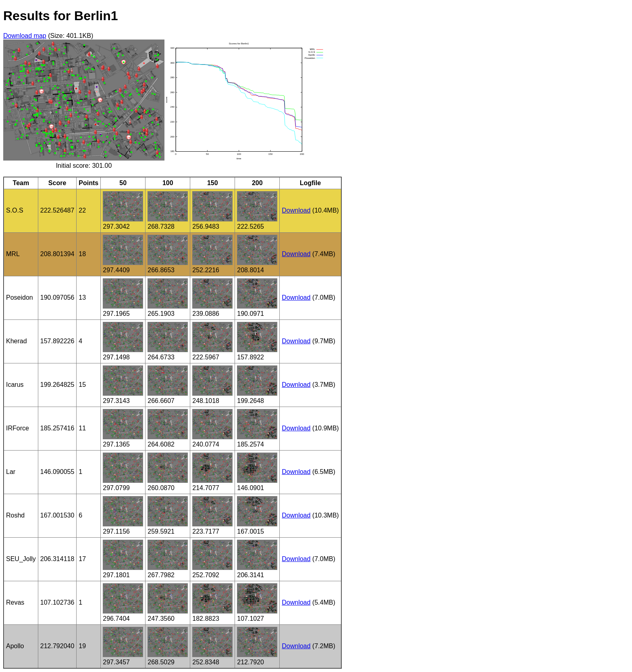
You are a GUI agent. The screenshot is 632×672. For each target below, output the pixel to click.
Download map (25, 36)
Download (296, 210)
